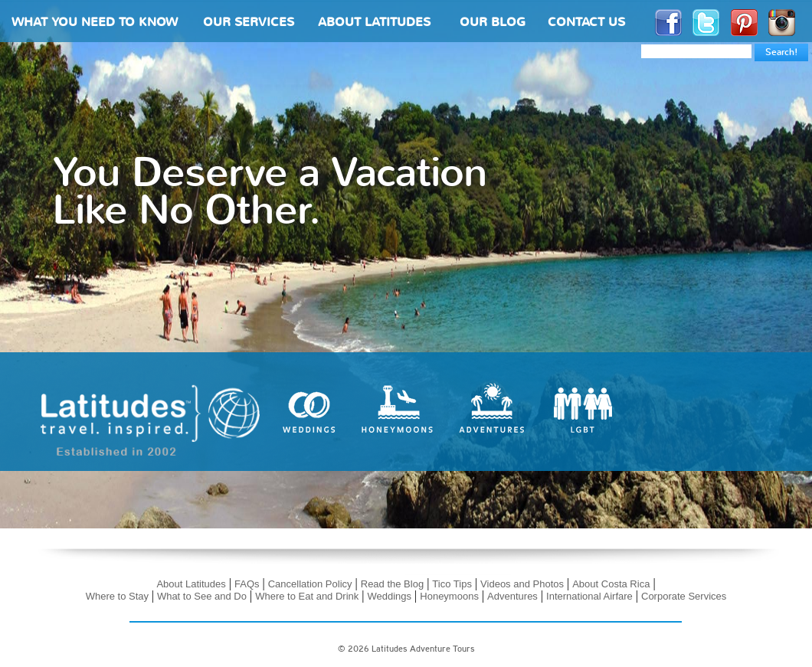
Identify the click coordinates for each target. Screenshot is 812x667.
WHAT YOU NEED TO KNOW (95, 23)
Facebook (668, 23)
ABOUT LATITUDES (374, 23)
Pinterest (744, 23)
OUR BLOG (493, 23)
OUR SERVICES (249, 23)
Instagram (782, 23)
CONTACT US (586, 23)
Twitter (706, 23)
